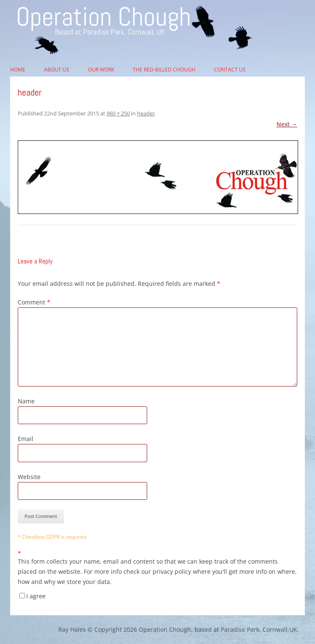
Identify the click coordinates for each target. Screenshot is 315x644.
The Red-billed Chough (164, 70)
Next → (287, 124)
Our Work (101, 70)
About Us (57, 70)
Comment (34, 302)
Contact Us (230, 70)
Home (18, 70)
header (146, 113)
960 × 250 (118, 113)
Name (26, 401)
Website (29, 477)
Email (26, 439)
